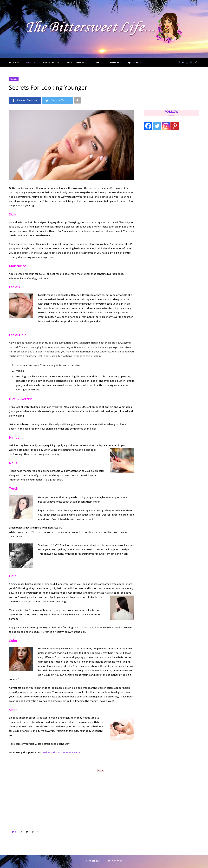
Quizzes (133, 63)
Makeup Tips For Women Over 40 (62, 752)
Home (13, 63)
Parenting (50, 63)
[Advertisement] (71, 797)
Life (97, 63)
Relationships (75, 63)
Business (115, 63)
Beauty (31, 63)
